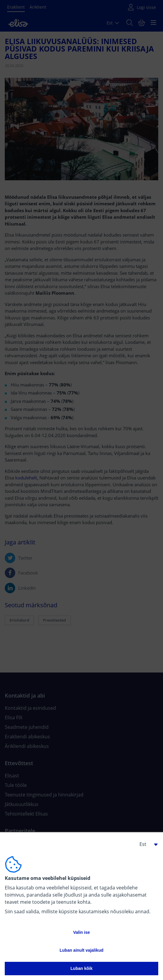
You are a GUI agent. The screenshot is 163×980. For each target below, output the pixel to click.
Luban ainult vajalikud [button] (81, 950)
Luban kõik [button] (82, 968)
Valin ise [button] (81, 932)
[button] (146, 844)
